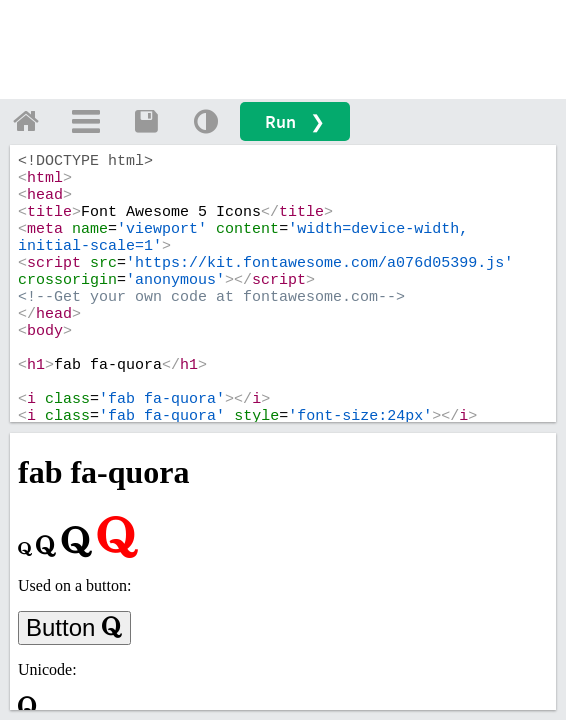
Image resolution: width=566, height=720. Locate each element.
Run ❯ (295, 121)
